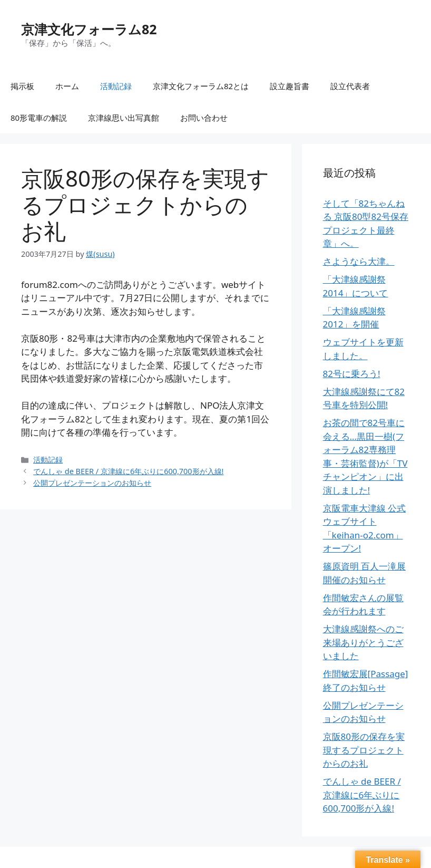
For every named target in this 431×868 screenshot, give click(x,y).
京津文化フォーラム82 (89, 29)
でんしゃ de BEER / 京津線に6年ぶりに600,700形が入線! (128, 471)
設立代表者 (350, 86)
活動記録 (116, 86)
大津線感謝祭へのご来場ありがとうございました (363, 642)
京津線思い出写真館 (124, 118)
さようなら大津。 (359, 261)
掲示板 (22, 86)
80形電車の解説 (39, 118)
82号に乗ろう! (352, 374)
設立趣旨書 (290, 86)
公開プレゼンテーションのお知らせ (92, 483)
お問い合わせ (204, 118)
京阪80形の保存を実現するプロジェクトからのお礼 (364, 750)
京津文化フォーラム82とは (201, 86)
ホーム (67, 86)
